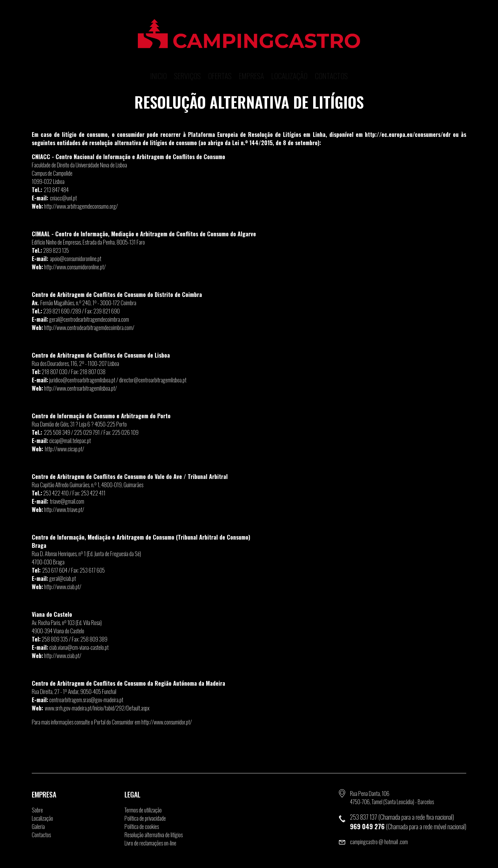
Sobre (37, 810)
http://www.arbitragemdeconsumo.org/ (81, 206)
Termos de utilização (143, 810)
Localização (289, 65)
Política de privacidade (145, 818)
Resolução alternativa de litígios (154, 835)
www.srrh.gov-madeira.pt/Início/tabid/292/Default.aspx (97, 708)
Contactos (331, 65)
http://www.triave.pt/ (64, 509)
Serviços (187, 65)
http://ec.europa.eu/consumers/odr (408, 134)
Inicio (158, 65)
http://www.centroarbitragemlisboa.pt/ (81, 388)
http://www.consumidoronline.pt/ (75, 267)
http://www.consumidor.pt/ (167, 722)
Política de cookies (142, 826)
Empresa (251, 65)
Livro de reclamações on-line (150, 843)
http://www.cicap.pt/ (64, 449)
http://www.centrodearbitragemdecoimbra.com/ (89, 327)
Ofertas (220, 65)
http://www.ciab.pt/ (63, 587)
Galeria (38, 826)
